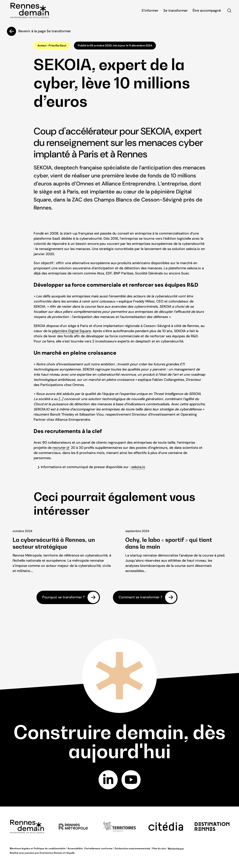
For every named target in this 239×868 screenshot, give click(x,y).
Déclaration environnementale (132, 848)
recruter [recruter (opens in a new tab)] (59, 448)
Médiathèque (176, 849)
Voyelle (70, 853)
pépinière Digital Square (71, 331)
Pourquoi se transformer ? (63, 597)
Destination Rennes (51, 853)
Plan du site (159, 848)
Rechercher (229, 11)
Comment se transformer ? (140, 597)
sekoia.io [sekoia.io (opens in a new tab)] (138, 467)
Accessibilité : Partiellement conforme (90, 848)
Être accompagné (207, 11)
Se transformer (175, 11)
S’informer (150, 11)
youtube (131, 780)
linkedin (108, 780)
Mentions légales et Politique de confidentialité (38, 848)
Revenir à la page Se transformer (45, 31)
